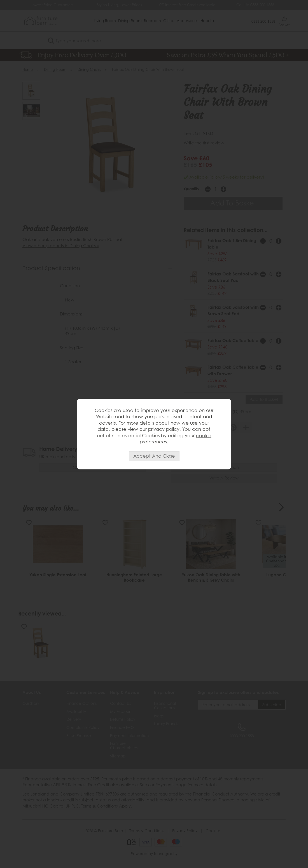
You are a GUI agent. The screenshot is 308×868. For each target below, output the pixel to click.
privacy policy (164, 429)
